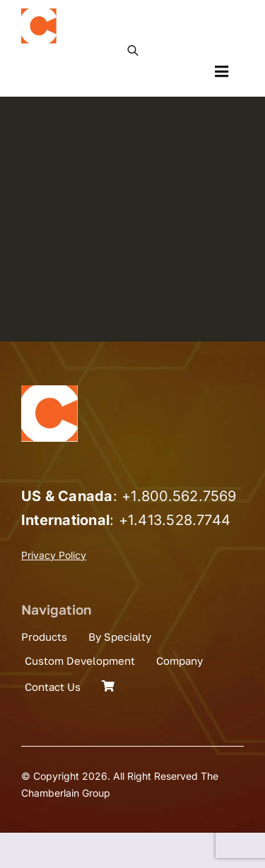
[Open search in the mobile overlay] (133, 49)
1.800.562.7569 (183, 496)
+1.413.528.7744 (175, 520)
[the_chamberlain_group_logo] (39, 14)
